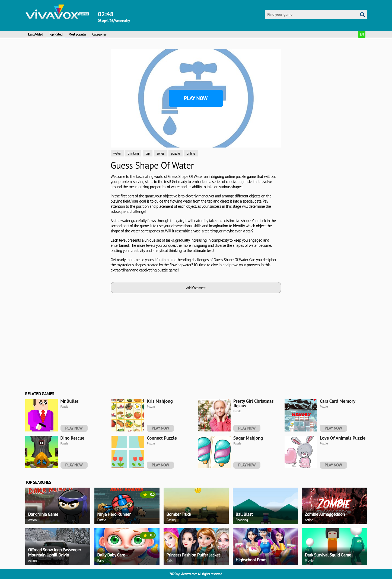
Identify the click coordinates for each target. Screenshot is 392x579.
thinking (133, 153)
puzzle (176, 153)
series (160, 153)
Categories (99, 34)
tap (148, 153)
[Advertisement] (66, 130)
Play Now (196, 98)
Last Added (36, 34)
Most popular (77, 34)
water (117, 153)
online (191, 153)
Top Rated (56, 34)
